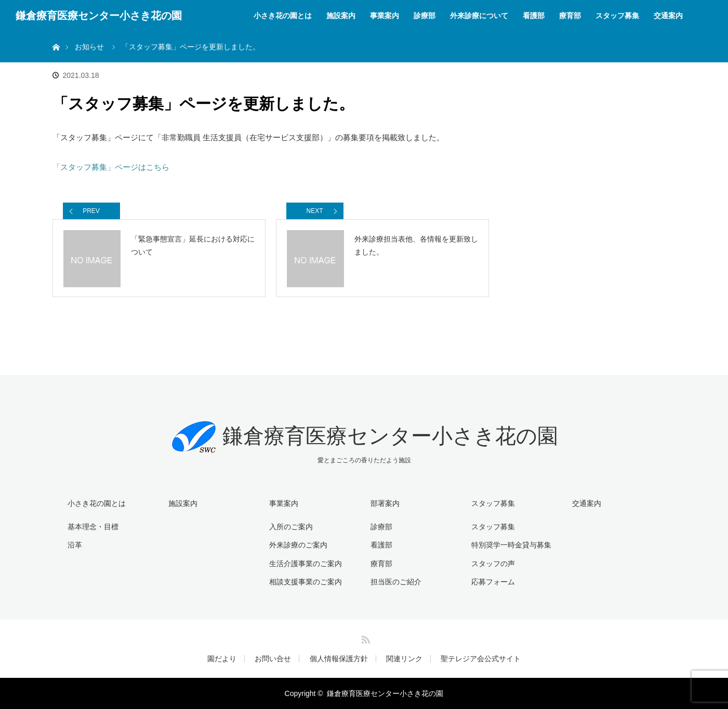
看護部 (534, 16)
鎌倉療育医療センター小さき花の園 (99, 16)
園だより (222, 659)
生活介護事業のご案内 (306, 564)
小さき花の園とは (283, 16)
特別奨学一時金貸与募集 (511, 545)
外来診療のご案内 (298, 545)
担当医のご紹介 (396, 582)
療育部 (570, 16)
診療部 (425, 16)
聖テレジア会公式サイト (481, 659)
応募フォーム (493, 582)
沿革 (75, 545)
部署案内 (385, 503)
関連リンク (404, 659)
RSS (364, 638)
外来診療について (479, 16)
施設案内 (341, 16)
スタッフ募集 (617, 16)
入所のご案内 (291, 527)
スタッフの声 (493, 564)
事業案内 (385, 16)
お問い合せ (273, 659)
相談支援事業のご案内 (306, 582)
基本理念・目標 (93, 527)
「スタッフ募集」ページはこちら (111, 167)
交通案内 (668, 16)
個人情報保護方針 (339, 659)
